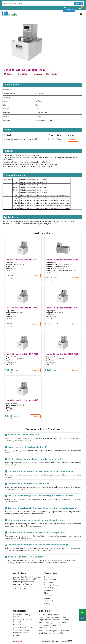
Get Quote (69, 8)
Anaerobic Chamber (21, 633)
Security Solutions (52, 585)
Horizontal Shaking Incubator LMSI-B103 (55, 631)
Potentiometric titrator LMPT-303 (53, 617)
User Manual (49, 590)
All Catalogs (49, 588)
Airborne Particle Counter (23, 627)
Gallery (47, 604)
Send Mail (22, 74)
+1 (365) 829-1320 (25, 584)
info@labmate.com (23, 582)
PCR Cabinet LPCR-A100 (49, 628)
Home (47, 577)
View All (16, 635)
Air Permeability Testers (23, 619)
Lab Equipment (50, 580)
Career (47, 598)
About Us (48, 596)
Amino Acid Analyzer (21, 630)
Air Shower (17, 625)
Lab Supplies (49, 582)
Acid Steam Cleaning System (22, 616)
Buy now (73, 140)
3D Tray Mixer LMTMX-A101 (50, 615)
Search (79, 3)
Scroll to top (19, 641)
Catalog (9, 74)
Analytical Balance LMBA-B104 (51, 633)
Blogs (46, 593)
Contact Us (49, 601)
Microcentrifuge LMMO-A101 (50, 625)
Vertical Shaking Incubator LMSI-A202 (54, 622)
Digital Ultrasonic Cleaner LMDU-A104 (54, 620)
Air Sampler (18, 622)
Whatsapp (37, 74)
